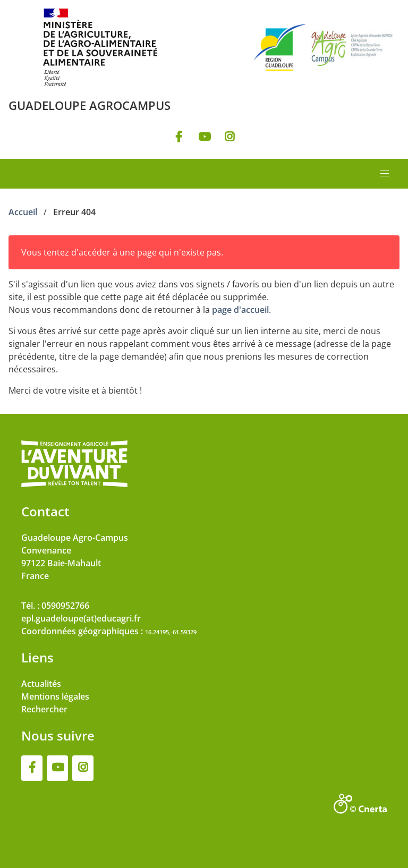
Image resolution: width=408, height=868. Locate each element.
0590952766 (65, 606)
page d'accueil (240, 310)
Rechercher (44, 709)
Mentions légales (55, 696)
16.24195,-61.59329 (171, 632)
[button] (385, 174)
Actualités (41, 684)
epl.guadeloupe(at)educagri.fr (81, 618)
